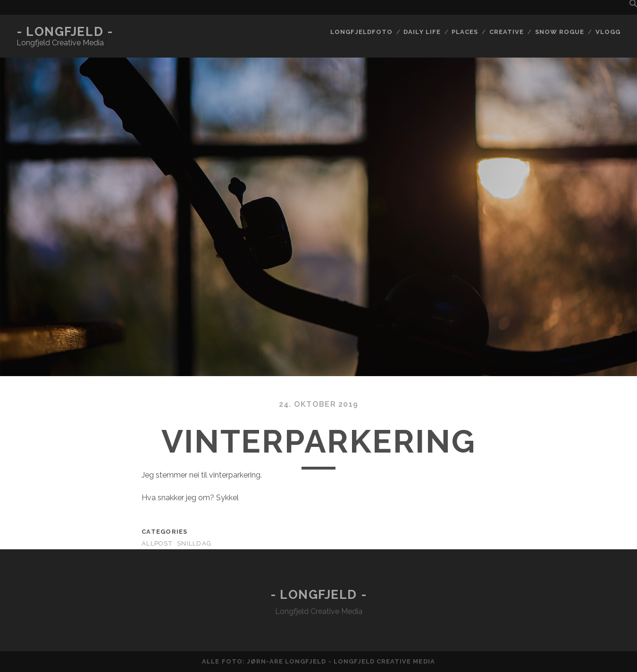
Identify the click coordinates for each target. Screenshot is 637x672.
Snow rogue (560, 32)
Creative (507, 32)
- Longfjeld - (65, 32)
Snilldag (194, 543)
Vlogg (608, 32)
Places (465, 32)
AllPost (157, 543)
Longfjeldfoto (361, 32)
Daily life (422, 32)
